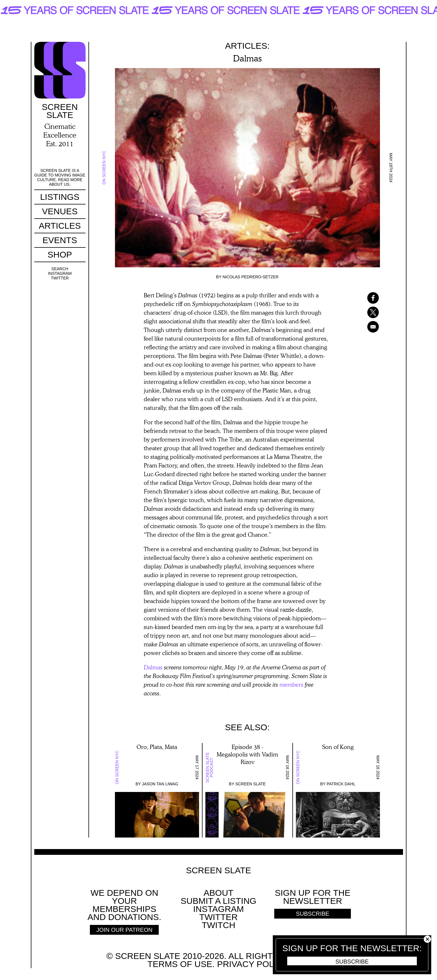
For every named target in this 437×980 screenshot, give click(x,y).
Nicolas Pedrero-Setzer (250, 277)
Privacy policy (252, 964)
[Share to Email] (366, 327)
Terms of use (180, 964)
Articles (60, 226)
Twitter (60, 278)
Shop (60, 255)
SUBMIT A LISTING (218, 901)
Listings (60, 197)
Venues (60, 211)
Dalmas (153, 667)
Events (60, 240)
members (291, 684)
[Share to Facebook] (366, 298)
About (218, 893)
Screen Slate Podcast (209, 767)
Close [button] (427, 939)
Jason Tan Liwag (160, 784)
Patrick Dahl (341, 784)
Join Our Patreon (124, 930)
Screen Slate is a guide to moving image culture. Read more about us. (60, 177)
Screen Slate (251, 784)
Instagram (60, 273)
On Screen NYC (104, 168)
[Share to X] (366, 312)
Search (60, 269)
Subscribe (352, 962)
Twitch (218, 925)
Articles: (247, 46)
